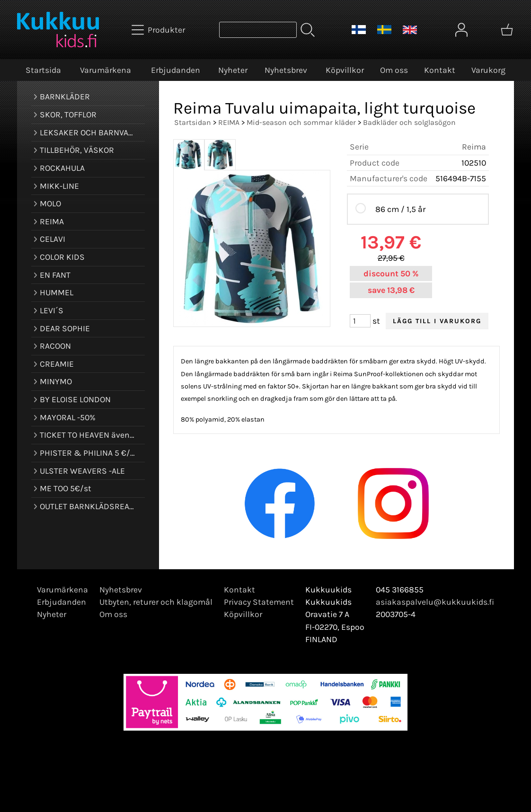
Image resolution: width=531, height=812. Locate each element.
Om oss (394, 70)
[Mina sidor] (461, 30)
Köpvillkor (345, 70)
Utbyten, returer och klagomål (156, 602)
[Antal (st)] (360, 321)
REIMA (229, 122)
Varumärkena (106, 70)
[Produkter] (159, 30)
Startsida (43, 70)
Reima (474, 147)
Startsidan (193, 122)
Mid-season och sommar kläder (301, 122)
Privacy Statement (259, 602)
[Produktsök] (258, 30)
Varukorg (488, 70)
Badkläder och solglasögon (409, 122)
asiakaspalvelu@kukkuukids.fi (435, 602)
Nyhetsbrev (286, 70)
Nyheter (233, 70)
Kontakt (440, 70)
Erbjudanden (176, 70)
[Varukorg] (507, 30)
